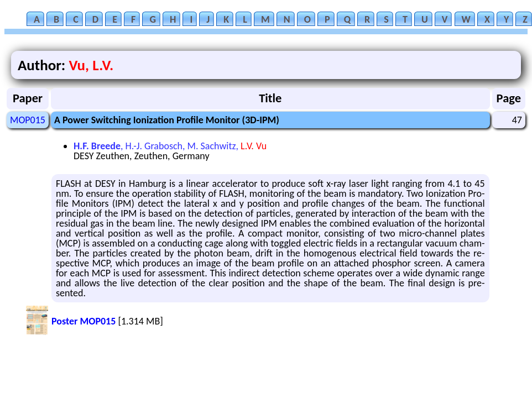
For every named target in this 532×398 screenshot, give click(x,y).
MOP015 (28, 120)
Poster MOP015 (84, 321)
